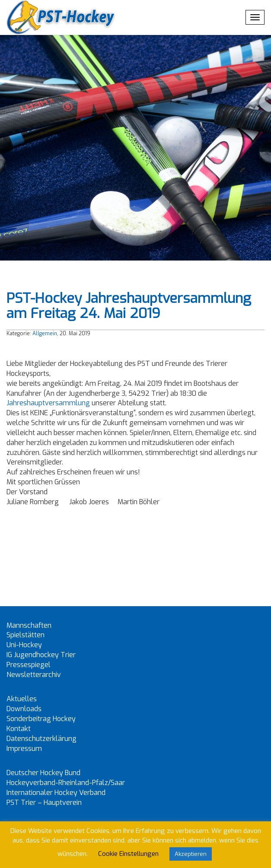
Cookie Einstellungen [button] (128, 854)
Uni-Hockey (24, 645)
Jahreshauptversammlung (49, 403)
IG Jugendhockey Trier (41, 655)
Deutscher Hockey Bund (43, 773)
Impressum (24, 749)
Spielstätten (26, 635)
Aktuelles (22, 699)
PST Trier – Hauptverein (44, 803)
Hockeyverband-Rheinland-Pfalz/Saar (66, 783)
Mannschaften (29, 625)
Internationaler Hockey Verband (56, 793)
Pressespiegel (29, 665)
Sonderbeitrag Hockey (41, 719)
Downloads (24, 709)
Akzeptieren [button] (191, 854)
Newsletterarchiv (34, 675)
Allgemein (45, 334)
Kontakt (19, 729)
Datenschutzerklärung (41, 739)
